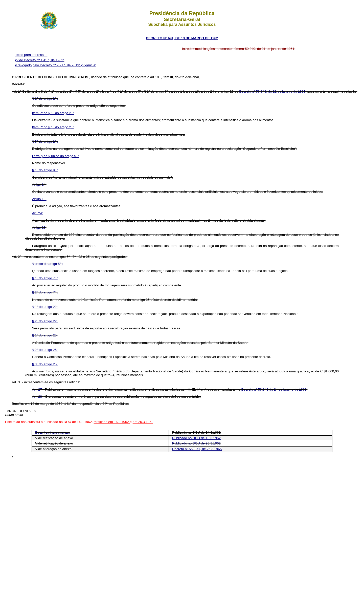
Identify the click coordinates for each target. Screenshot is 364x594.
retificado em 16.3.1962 (112, 422)
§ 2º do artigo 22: (45, 321)
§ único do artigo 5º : (48, 264)
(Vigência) (89, 65)
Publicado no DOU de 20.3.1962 (196, 443)
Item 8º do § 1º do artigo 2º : (53, 127)
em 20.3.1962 (143, 422)
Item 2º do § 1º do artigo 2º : (53, 113)
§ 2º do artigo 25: (45, 350)
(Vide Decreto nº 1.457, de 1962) (40, 60)
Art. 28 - (39, 397)
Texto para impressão (31, 55)
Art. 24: (38, 213)
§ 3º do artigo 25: (45, 364)
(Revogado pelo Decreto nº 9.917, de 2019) (48, 65)
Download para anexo (53, 432)
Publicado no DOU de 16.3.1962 (196, 438)
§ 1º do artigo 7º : (45, 278)
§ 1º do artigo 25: (45, 335)
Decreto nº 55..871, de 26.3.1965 (197, 449)
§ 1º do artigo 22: (45, 307)
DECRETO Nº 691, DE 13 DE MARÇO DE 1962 (182, 38)
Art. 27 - (39, 389)
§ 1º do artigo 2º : (45, 99)
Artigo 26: (39, 228)
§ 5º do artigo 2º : (45, 142)
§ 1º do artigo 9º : (45, 170)
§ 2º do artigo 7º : (45, 292)
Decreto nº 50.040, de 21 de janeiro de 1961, (273, 91)
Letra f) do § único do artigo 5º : (56, 156)
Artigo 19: (39, 199)
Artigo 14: (39, 185)
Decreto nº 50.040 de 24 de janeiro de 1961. (274, 389)
